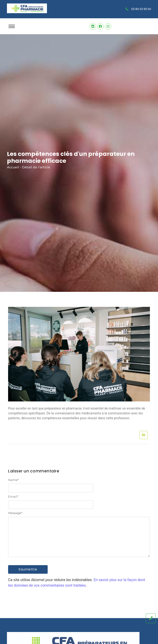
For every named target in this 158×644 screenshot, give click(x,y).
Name (13, 480)
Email (13, 497)
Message (15, 513)
